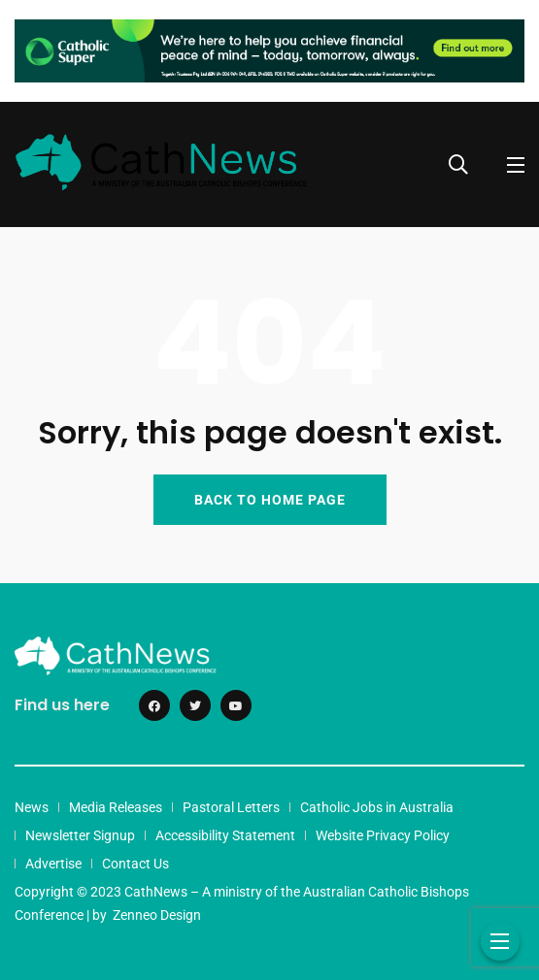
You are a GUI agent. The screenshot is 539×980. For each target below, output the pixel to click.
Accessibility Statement (225, 835)
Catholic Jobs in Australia (377, 807)
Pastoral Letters (231, 807)
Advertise (53, 864)
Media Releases (116, 807)
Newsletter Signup (80, 835)
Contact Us (135, 864)
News (32, 807)
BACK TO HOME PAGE (270, 500)
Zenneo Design (157, 915)
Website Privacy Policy (383, 835)
